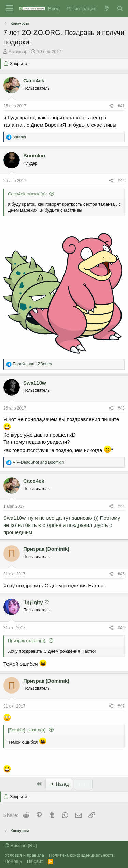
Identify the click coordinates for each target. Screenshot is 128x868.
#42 (121, 181)
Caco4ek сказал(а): (27, 194)
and (32, 364)
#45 (121, 574)
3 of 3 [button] (83, 784)
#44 (121, 506)
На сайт (35, 861)
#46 (121, 628)
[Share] (111, 106)
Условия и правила (24, 855)
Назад (59, 784)
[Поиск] (120, 8)
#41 (121, 106)
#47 (121, 706)
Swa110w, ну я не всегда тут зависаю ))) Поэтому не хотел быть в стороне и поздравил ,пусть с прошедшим (62, 525)
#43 (121, 408)
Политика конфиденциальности (82, 855)
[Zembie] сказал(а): (27, 730)
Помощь (13, 861)
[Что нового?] (106, 8)
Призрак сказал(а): (27, 641)
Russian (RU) (21, 846)
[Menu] (9, 9)
